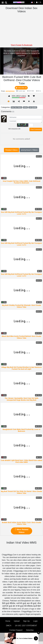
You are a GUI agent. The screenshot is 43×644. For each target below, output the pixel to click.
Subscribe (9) (21, 88)
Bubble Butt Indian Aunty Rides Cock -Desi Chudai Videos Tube (21, 523)
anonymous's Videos (29, 150)
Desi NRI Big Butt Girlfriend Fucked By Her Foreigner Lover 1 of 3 (21, 275)
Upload (17, 621)
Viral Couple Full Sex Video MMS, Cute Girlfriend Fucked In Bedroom (21, 182)
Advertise (30, 630)
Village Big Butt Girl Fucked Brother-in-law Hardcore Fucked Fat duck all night (22, 368)
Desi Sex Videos (17, 107)
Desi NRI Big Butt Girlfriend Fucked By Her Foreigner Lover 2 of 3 (21, 244)
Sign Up (26, 621)
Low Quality (33, 107)
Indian (25, 107)
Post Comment (36, 129)
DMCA (9, 626)
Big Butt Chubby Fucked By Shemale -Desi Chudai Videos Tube (21, 306)
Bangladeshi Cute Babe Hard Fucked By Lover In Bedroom (21, 430)
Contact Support (16, 630)
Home (8, 621)
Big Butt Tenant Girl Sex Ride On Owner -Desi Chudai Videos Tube (21, 492)
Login (35, 621)
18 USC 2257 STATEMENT (26, 626)
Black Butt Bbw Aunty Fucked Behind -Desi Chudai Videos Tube (21, 337)
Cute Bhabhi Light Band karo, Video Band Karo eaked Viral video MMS (21, 461)
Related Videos (12, 150)
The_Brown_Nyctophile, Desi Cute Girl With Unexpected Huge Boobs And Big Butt (21, 399)
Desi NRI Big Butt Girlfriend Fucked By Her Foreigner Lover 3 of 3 (21, 213)
